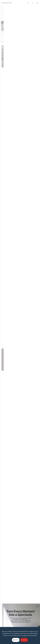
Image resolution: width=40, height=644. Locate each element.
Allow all (24, 640)
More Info (16, 640)
